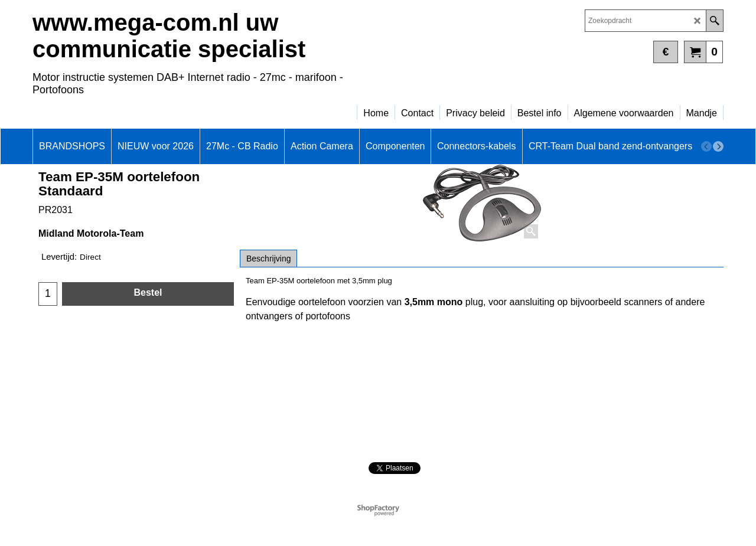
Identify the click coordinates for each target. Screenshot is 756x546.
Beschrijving (268, 259)
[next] (718, 146)
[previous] (706, 146)
